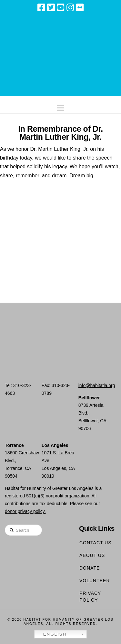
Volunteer (95, 581)
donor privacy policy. (25, 511)
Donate (90, 568)
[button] (60, 106)
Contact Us (96, 543)
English (51, 634)
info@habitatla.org (97, 385)
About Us (92, 555)
